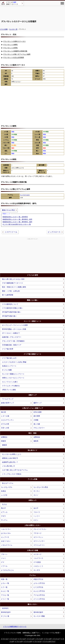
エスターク (38, 554)
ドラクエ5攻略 (4, 29)
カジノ (36, 495)
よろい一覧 (5, 583)
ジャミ (3, 558)
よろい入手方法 (39, 583)
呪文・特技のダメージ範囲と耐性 (14, 287)
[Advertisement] (32, 12)
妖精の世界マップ (7, 403)
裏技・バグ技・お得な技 (11, 291)
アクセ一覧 (5, 595)
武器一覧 (4, 579)
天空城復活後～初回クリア (12, 345)
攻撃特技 (37, 437)
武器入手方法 (38, 579)
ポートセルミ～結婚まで (11, 333)
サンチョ (4, 520)
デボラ (3, 516)
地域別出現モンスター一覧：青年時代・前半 (17, 219)
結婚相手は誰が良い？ (10, 462)
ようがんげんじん (7, 570)
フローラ (37, 512)
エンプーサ (5, 537)
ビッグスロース (54, 232)
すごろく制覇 (7, 370)
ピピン (36, 520)
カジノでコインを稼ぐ (10, 382)
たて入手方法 (38, 587)
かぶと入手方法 (39, 591)
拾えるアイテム (8, 483)
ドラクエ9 (19, 641)
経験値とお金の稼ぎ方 (10, 458)
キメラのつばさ (25, 195)
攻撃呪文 (4, 437)
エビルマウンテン (7, 420)
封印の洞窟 (38, 412)
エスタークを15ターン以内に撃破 (14, 362)
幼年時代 (5, 608)
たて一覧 (4, 587)
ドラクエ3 (22, 639)
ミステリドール (11, 232)
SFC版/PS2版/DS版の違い (12, 312)
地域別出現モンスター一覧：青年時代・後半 (17, 222)
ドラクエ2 (13, 639)
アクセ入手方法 (39, 595)
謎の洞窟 (37, 416)
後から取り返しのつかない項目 (13, 279)
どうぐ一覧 (5, 599)
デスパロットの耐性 (10, 45)
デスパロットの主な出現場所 (14, 57)
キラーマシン (38, 537)
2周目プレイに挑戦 (9, 390)
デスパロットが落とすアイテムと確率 (17, 54)
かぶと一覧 (5, 591)
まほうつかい (6, 541)
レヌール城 (5, 416)
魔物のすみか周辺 (8, 210)
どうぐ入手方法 (39, 599)
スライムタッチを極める (11, 386)
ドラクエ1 (4, 639)
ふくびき (4, 495)
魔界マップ (38, 403)
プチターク (38, 533)
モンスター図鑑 (39, 616)
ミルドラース (38, 558)
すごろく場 (5, 616)
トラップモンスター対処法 (12, 474)
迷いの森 (37, 424)
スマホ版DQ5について (10, 304)
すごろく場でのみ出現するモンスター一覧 (17, 224)
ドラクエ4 (30, 639)
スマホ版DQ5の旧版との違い (13, 308)
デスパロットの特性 (10, 48)
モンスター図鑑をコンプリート (13, 374)
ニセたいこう (38, 566)
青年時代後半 (38, 612)
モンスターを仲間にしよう (12, 454)
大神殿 (36, 420)
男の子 (3, 508)
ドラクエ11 (37, 641)
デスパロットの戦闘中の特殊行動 (15, 51)
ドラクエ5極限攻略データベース (15, 627)
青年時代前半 (6, 612)
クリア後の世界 (8, 349)
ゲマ (3, 562)
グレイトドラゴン (40, 529)
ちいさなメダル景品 (41, 487)
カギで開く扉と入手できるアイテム (15, 470)
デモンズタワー (39, 428)
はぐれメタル (6, 533)
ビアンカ (4, 512)
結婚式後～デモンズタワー (12, 337)
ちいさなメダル (7, 487)
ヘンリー (37, 516)
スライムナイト (39, 545)
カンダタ (37, 570)
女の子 (36, 508)
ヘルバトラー (6, 529)
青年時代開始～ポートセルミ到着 (14, 329)
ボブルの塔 (5, 424)
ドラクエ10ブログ (49, 641)
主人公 (4, 504)
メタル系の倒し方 (8, 466)
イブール (4, 566)
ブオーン (4, 554)
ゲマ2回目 (37, 562)
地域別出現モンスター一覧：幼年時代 (15, 217)
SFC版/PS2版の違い (9, 316)
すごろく (37, 491)
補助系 (36, 441)
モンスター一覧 (13, 29)
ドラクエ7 (56, 639)
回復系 (3, 441)
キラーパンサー (39, 541)
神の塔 (3, 412)
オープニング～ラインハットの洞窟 (15, 325)
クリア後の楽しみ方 (9, 358)
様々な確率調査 (8, 295)
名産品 (3, 491)
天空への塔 (5, 428)
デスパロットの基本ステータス (14, 41)
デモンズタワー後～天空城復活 (13, 341)
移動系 (4, 445)
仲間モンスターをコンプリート (13, 378)
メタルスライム (7, 545)
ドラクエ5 (39, 639)
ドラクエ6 (47, 639)
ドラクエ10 (28, 641)
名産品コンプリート (9, 366)
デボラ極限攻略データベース (12, 283)
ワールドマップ (8, 399)
